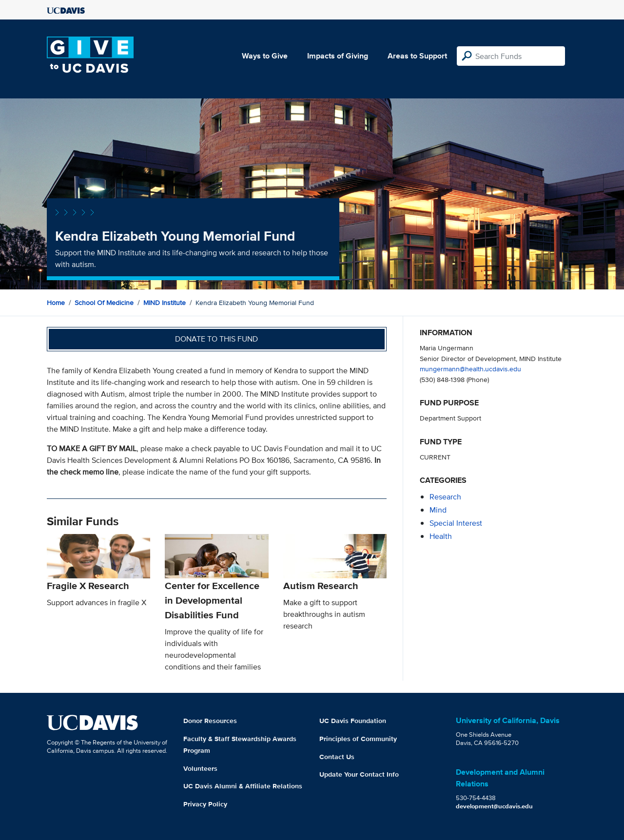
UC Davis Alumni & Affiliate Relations (243, 786)
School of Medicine (104, 303)
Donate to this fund (216, 339)
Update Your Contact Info (359, 774)
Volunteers (200, 768)
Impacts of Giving (338, 56)
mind (438, 510)
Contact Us (337, 757)
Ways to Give (265, 56)
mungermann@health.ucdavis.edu (470, 369)
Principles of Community (358, 739)
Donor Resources (210, 721)
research (445, 497)
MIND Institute (165, 303)
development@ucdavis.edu (494, 806)
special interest (456, 523)
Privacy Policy (205, 804)
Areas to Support (417, 56)
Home (56, 303)
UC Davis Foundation (353, 721)
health (441, 536)
